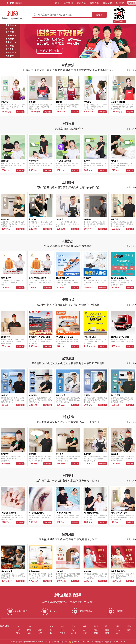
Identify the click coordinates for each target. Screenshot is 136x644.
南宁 (118, 633)
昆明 (96, 633)
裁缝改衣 (87, 246)
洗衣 (47, 246)
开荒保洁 (50, 70)
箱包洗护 (76, 246)
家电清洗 (68, 70)
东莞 (40, 633)
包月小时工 (91, 539)
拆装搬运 (63, 305)
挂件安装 (63, 422)
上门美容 (63, 481)
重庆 (107, 626)
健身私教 (84, 481)
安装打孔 (95, 422)
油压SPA (68, 129)
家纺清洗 (66, 246)
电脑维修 (84, 187)
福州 (74, 630)
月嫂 (52, 539)
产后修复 (95, 481)
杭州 (96, 626)
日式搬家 (74, 305)
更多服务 (131, 70)
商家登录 (132, 3)
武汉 (129, 626)
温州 (129, 633)
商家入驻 (81, 3)
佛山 (51, 633)
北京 (18, 626)
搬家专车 (42, 305)
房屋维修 (42, 187)
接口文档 (108, 3)
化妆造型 (74, 481)
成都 (62, 626)
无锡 (129, 630)
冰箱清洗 (74, 363)
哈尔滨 (74, 633)
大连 (29, 633)
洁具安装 (84, 422)
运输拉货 (52, 305)
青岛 (18, 633)
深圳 (51, 626)
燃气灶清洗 (98, 363)
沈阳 (62, 630)
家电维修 (52, 187)
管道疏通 (63, 187)
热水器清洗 (85, 363)
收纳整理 (90, 70)
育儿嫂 (59, 539)
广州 (40, 626)
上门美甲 (42, 481)
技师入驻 (94, 3)
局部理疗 (78, 129)
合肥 (107, 630)
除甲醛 (109, 70)
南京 (85, 626)
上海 (29, 626)
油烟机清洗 (49, 363)
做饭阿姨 (79, 539)
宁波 (118, 630)
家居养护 (79, 70)
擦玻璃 (59, 70)
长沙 (18, 630)
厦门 (85, 630)
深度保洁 (39, 70)
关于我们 (68, 3)
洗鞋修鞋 (55, 246)
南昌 (96, 630)
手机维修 (95, 187)
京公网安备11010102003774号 (83, 642)
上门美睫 (52, 481)
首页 (57, 3)
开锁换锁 (74, 187)
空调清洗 (37, 363)
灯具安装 (74, 422)
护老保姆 (69, 539)
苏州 (118, 626)
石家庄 (62, 633)
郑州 (40, 630)
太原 (85, 633)
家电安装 (42, 422)
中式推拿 (58, 129)
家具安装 (52, 422)
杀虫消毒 (100, 70)
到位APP (121, 3)
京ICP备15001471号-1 (43, 642)
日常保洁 (28, 70)
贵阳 (107, 633)
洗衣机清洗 (62, 363)
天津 (74, 626)
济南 (29, 630)
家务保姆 (44, 539)
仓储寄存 (84, 305)
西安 (51, 630)
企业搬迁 (95, 305)
